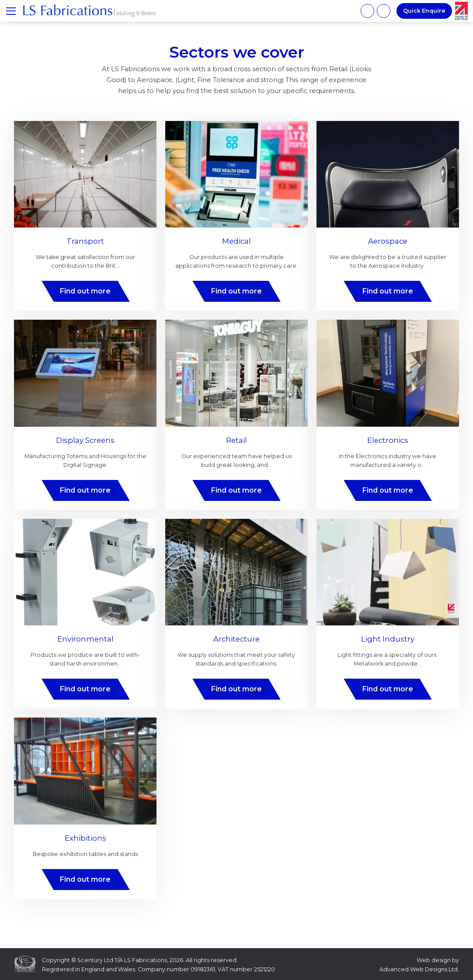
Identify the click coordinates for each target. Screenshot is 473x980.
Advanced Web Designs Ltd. (419, 969)
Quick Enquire (424, 11)
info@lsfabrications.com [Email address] (384, 11)
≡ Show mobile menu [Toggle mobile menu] (14, 11)
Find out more (85, 291)
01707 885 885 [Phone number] (367, 11)
